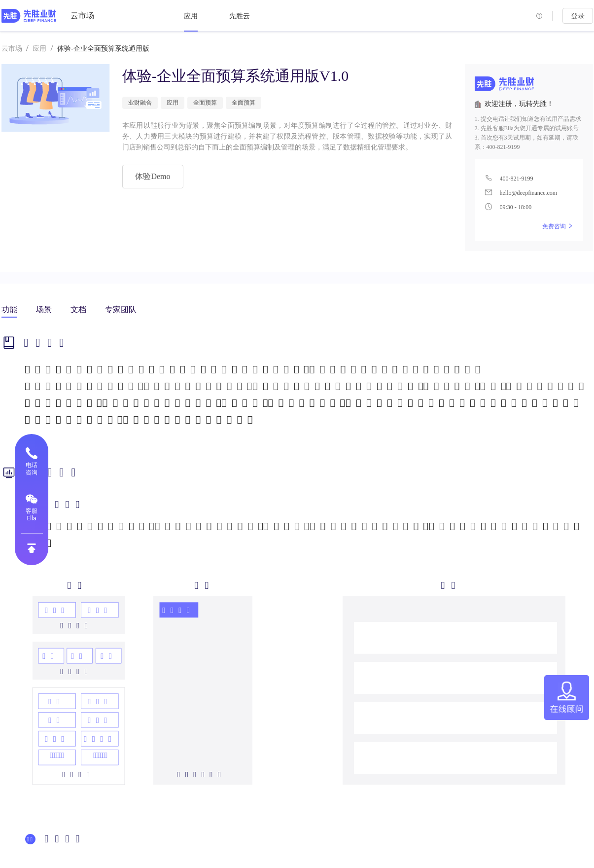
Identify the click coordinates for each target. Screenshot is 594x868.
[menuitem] (191, 16)
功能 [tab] (9, 309)
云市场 (82, 16)
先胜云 (240, 16)
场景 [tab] (44, 309)
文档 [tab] (78, 309)
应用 (191, 16)
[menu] (281, 16)
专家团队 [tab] (121, 309)
